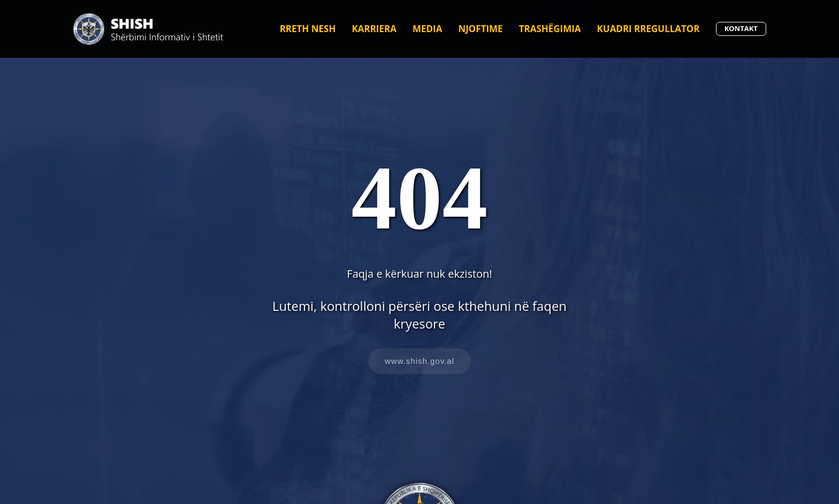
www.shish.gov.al (419, 361)
